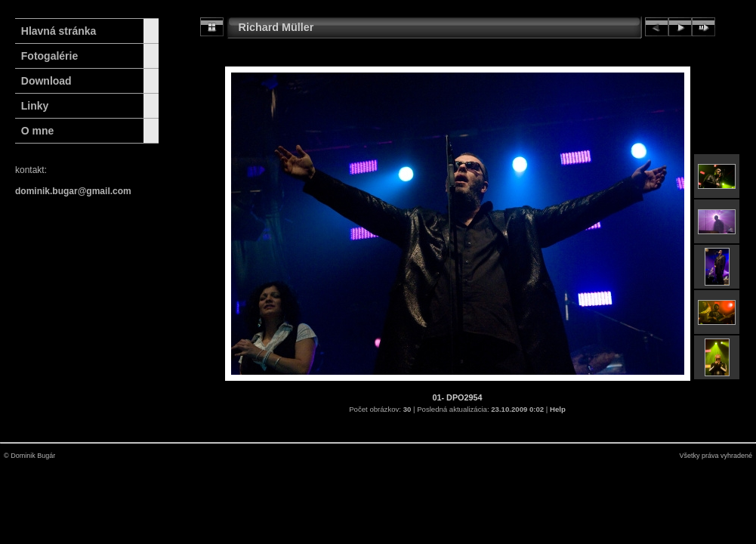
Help (558, 409)
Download (46, 81)
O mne (38, 131)
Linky (35, 106)
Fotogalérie (49, 56)
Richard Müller (276, 27)
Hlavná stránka (56, 31)
